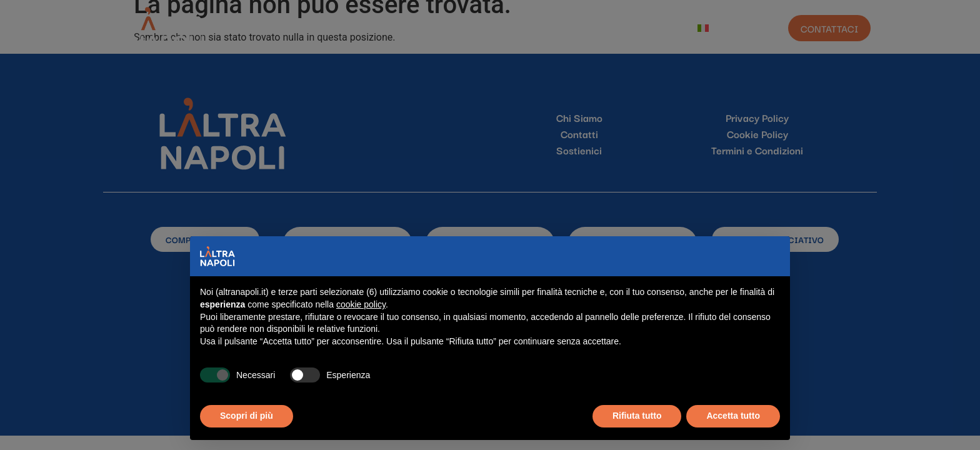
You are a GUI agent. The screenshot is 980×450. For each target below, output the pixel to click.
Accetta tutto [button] (733, 416)
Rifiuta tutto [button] (637, 416)
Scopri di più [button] (247, 416)
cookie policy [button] (361, 304)
